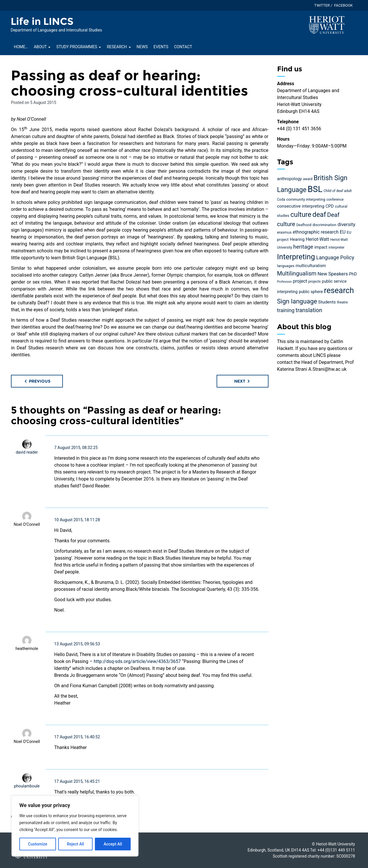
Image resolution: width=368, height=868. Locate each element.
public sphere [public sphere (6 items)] (311, 292)
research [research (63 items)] (339, 290)
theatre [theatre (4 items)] (342, 302)
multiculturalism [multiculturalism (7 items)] (311, 266)
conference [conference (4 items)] (335, 200)
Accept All (113, 844)
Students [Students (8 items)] (327, 302)
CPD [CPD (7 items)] (330, 206)
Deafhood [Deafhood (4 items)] (304, 225)
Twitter (322, 5)
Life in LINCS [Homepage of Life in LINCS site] (42, 21)
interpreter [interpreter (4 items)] (336, 247)
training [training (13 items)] (286, 310)
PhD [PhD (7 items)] (353, 274)
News (142, 47)
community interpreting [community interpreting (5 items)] (306, 199)
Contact (183, 47)
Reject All (75, 844)
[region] (75, 826)
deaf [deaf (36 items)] (319, 215)
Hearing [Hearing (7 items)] (297, 239)
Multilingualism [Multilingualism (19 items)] (297, 273)
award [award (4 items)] (308, 179)
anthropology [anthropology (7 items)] (290, 179)
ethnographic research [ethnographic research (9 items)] (316, 232)
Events (161, 47)
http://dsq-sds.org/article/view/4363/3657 (137, 661)
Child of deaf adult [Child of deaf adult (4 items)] (338, 191)
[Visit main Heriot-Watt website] (327, 25)
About (42, 47)
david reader (27, 452)
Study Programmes (79, 47)
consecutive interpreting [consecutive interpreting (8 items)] (301, 206)
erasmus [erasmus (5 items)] (284, 232)
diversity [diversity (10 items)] (346, 225)
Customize (38, 844)
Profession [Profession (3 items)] (285, 282)
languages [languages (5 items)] (286, 266)
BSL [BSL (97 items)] (315, 189)
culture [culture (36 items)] (301, 215)
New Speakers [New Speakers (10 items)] (333, 274)
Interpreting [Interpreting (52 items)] (296, 257)
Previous (37, 381)
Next (242, 381)
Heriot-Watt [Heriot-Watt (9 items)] (317, 239)
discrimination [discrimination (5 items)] (324, 225)
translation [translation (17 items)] (309, 310)
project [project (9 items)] (300, 281)
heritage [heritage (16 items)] (303, 247)
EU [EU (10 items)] (343, 232)
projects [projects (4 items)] (315, 282)
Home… (21, 47)
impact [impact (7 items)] (321, 247)
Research (119, 47)
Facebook (343, 5)
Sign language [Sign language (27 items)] (297, 301)
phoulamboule (27, 786)
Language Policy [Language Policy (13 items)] (335, 257)
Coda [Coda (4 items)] (281, 200)
